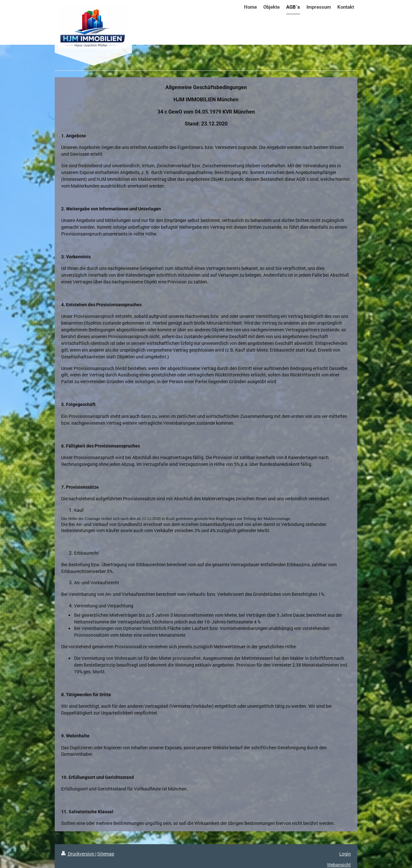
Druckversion (78, 854)
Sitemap (106, 854)
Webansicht (339, 865)
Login (345, 854)
